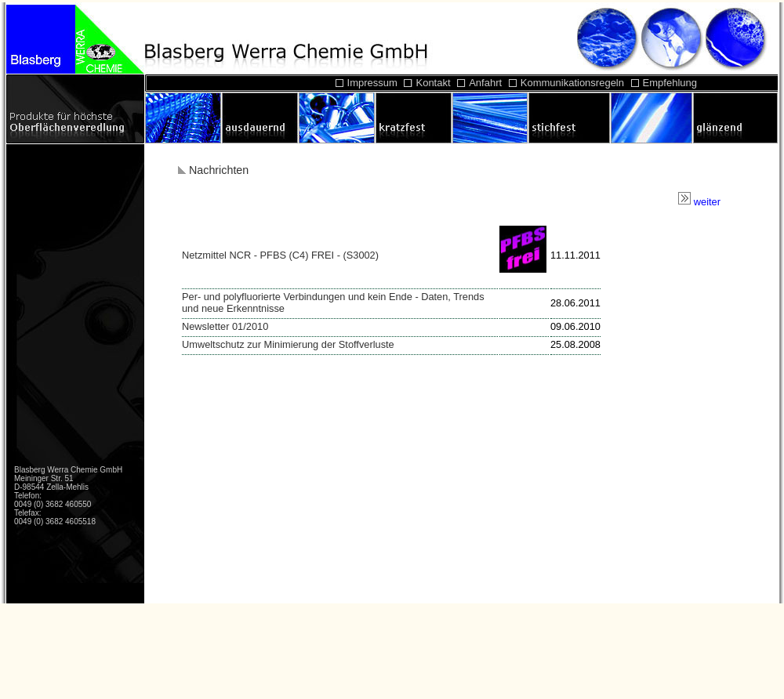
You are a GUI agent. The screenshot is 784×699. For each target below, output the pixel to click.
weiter (699, 202)
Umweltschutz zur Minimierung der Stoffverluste (288, 344)
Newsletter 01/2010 (225, 326)
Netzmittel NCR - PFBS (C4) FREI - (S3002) (280, 255)
